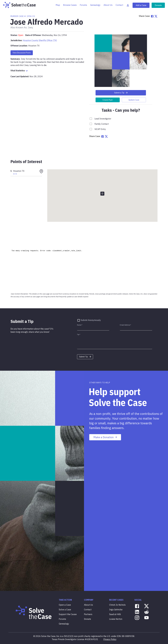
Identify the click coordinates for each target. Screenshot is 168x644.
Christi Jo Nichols (117, 605)
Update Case (134, 100)
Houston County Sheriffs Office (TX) (40, 40)
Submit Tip (85, 357)
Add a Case (141, 5)
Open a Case (65, 605)
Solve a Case (65, 610)
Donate (158, 5)
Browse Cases (70, 5)
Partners (88, 614)
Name (80, 325)
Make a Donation (105, 437)
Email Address (125, 325)
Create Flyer (108, 100)
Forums (83, 5)
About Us (108, 5)
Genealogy (95, 5)
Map (58, 5)
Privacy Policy (110, 639)
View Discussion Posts (22, 53)
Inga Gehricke (116, 610)
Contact (119, 5)
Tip (79, 334)
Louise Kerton (116, 619)
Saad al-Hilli (115, 614)
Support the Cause (68, 614)
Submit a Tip (121, 93)
